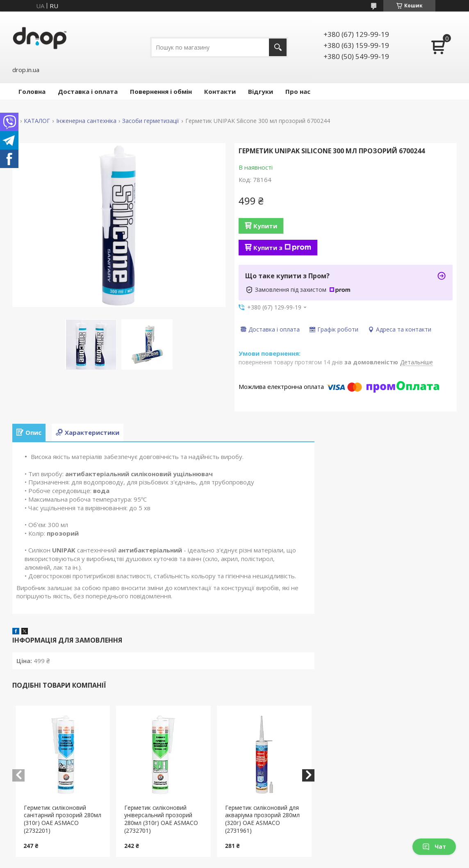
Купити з (282, 248)
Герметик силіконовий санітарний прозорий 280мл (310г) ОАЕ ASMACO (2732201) (63, 819)
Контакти (220, 91)
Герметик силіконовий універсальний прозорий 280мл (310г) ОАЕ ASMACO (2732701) (161, 819)
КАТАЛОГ (37, 121)
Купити (265, 226)
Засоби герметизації (151, 121)
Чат (434, 846)
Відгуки (261, 91)
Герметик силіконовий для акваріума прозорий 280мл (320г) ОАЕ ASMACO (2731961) (262, 819)
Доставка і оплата (88, 91)
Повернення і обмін (161, 91)
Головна (32, 91)
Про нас (298, 91)
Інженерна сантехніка (86, 121)
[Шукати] (278, 47)
